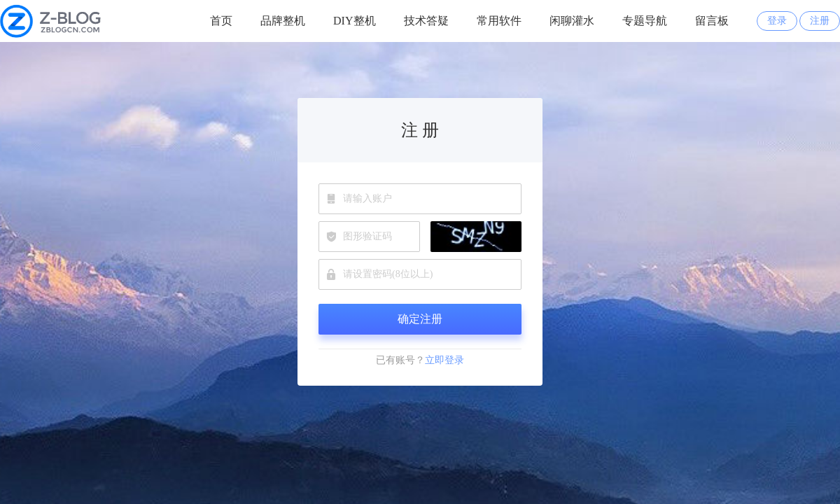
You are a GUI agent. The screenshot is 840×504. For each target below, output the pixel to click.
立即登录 (444, 360)
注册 (820, 21)
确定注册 (420, 319)
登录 (777, 21)
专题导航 (645, 21)
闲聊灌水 (572, 21)
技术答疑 (426, 21)
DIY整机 (354, 21)
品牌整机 (283, 21)
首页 (221, 21)
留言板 (712, 21)
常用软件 (499, 21)
